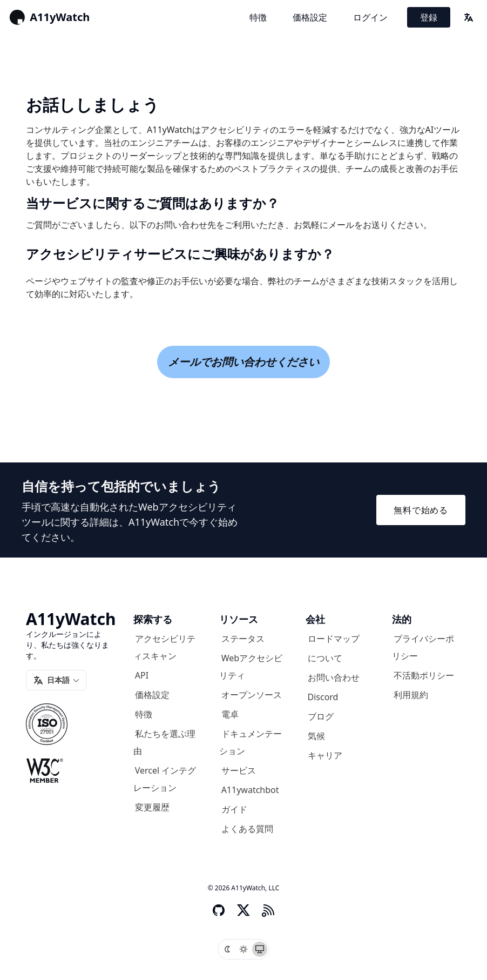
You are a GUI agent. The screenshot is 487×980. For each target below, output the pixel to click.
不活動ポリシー (424, 675)
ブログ (321, 716)
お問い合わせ (334, 677)
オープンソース (252, 695)
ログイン (370, 17)
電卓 (230, 714)
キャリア (325, 755)
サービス (239, 770)
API (142, 675)
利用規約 (411, 695)
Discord (323, 697)
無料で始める (421, 510)
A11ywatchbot (250, 790)
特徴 (258, 17)
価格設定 (310, 17)
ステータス (243, 639)
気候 (316, 736)
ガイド (234, 809)
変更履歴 (152, 807)
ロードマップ (334, 639)
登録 (429, 17)
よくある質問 (247, 829)
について (325, 658)
